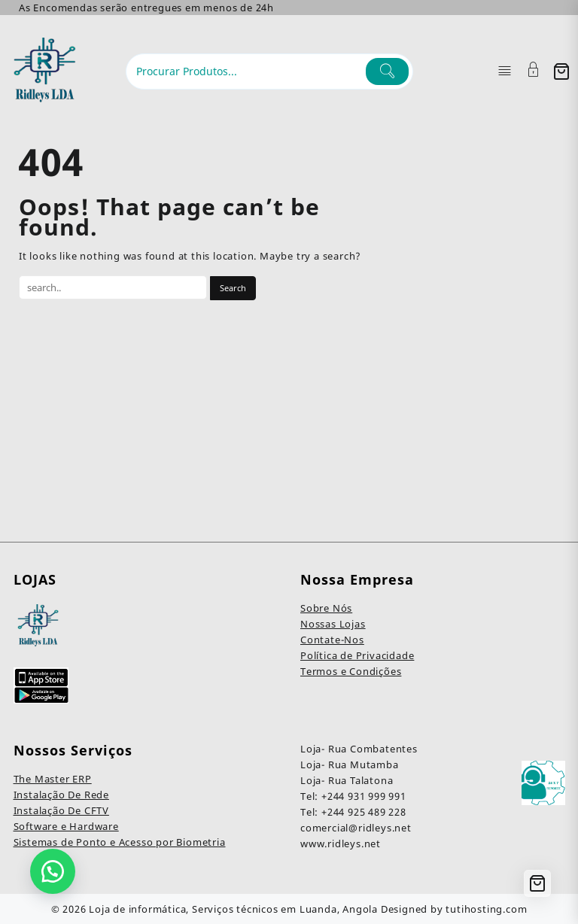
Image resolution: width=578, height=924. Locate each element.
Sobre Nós (326, 608)
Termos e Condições (351, 671)
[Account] (534, 71)
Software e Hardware (66, 826)
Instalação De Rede (61, 795)
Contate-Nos (332, 640)
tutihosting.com (486, 909)
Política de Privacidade (357, 655)
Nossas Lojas (333, 624)
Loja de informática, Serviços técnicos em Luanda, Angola (233, 909)
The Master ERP (53, 779)
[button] (53, 871)
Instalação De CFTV (61, 810)
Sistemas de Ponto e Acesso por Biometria (120, 842)
